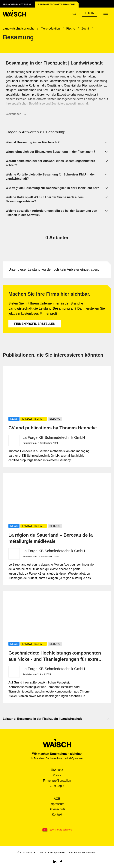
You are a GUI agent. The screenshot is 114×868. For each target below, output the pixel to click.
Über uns (57, 770)
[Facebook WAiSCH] (61, 862)
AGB (57, 799)
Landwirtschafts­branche (56, 4)
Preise (57, 775)
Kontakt (57, 814)
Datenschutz (57, 809)
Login (90, 13)
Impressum (57, 804)
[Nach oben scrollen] (109, 719)
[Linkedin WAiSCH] (55, 862)
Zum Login (57, 786)
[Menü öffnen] (106, 13)
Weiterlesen (16, 114)
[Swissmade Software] (57, 830)
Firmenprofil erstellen (35, 324)
